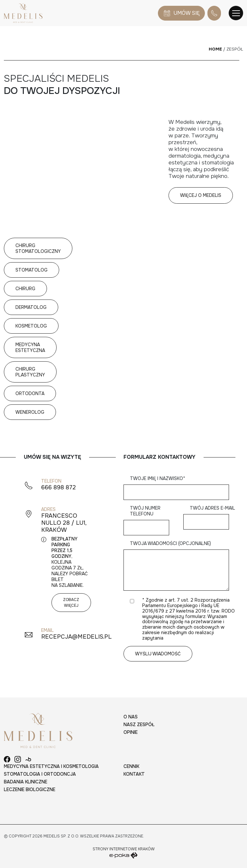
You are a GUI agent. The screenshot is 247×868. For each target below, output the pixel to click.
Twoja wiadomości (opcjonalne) (179, 566)
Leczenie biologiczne (30, 790)
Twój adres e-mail (212, 515)
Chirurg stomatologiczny (38, 248)
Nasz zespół (139, 725)
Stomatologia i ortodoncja (40, 774)
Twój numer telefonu (150, 518)
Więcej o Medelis (201, 195)
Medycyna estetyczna (30, 347)
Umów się (181, 13)
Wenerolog (30, 412)
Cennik (131, 766)
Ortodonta (30, 393)
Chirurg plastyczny (30, 372)
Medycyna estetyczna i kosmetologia (51, 766)
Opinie (131, 732)
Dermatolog (31, 307)
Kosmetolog (31, 326)
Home (215, 49)
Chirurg (25, 289)
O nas (131, 717)
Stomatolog (32, 270)
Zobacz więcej (71, 603)
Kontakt (134, 774)
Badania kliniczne (26, 782)
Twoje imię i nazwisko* (179, 485)
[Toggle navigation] (236, 13)
